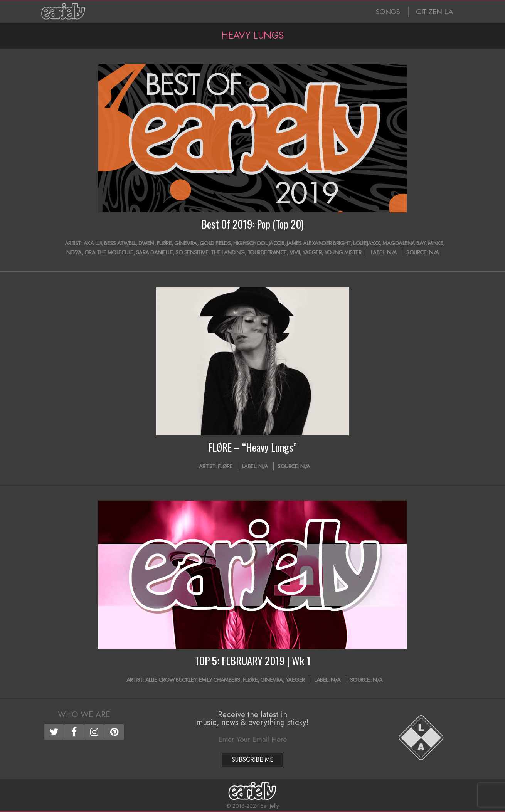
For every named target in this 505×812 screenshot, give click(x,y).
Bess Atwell (120, 243)
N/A (392, 252)
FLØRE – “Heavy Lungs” (252, 447)
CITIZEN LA (434, 12)
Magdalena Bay (404, 243)
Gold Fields (215, 243)
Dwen (146, 243)
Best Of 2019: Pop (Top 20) (252, 224)
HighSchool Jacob (259, 243)
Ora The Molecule (109, 252)
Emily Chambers (220, 680)
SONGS (388, 12)
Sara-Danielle (155, 252)
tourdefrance (267, 252)
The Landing (228, 252)
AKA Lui (93, 243)
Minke (436, 243)
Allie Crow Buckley (171, 680)
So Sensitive (192, 252)
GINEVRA (186, 243)
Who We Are (84, 714)
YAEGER (312, 252)
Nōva (74, 252)
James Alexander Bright (319, 243)
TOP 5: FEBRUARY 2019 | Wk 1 (253, 661)
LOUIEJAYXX (366, 243)
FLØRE (164, 243)
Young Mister (343, 252)
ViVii (295, 252)
